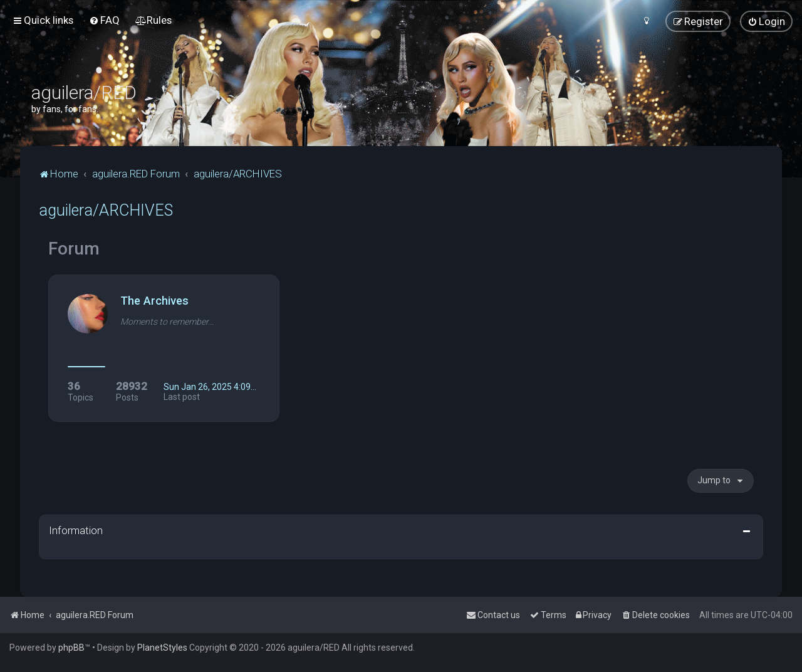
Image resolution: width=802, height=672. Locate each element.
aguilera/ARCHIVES (106, 210)
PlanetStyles (162, 648)
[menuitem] (104, 20)
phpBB (71, 648)
